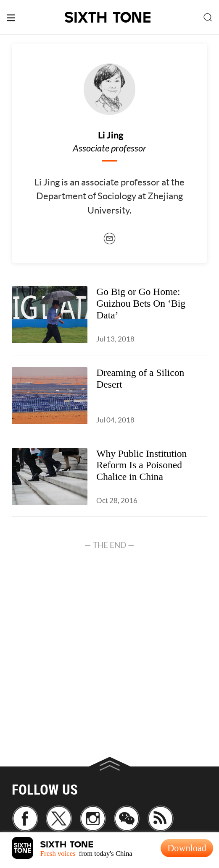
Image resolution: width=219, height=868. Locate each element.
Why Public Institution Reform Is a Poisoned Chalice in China (141, 465)
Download (187, 848)
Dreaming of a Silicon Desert (140, 378)
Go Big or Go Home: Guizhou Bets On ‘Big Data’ (141, 303)
